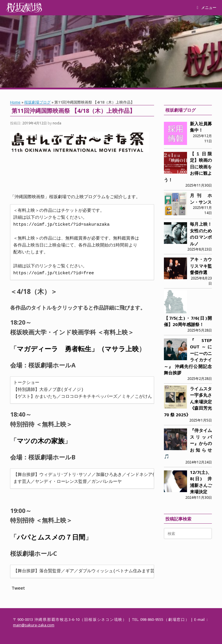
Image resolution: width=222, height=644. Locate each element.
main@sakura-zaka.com (34, 625)
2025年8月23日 (200, 249)
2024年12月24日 (199, 462)
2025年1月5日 (201, 420)
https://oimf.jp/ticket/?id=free (54, 273)
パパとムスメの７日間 (51, 537)
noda (57, 123)
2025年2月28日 (200, 379)
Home (15, 102)
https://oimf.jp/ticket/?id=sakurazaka (61, 225)
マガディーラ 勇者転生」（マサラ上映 (78, 349)
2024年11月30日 (199, 497)
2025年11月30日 (199, 185)
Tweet (18, 588)
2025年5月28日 (200, 330)
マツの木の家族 (41, 441)
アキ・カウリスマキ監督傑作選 (201, 266)
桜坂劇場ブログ (37, 102)
